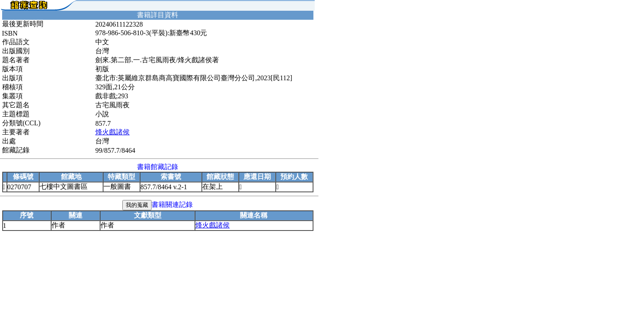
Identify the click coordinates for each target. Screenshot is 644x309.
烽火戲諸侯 (112, 132)
